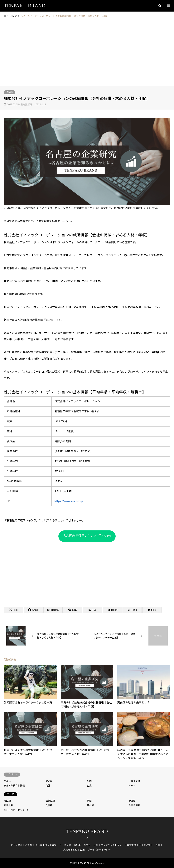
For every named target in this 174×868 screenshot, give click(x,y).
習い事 (49, 781)
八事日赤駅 (134, 806)
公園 (89, 781)
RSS (87, 838)
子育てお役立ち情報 (14, 786)
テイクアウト (146, 845)
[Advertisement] (87, 58)
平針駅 (90, 806)
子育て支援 (134, 781)
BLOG (10, 92)
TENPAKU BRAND (87, 831)
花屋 (48, 786)
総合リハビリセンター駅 (17, 810)
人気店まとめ (70, 850)
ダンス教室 (51, 845)
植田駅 (7, 801)
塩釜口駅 (50, 801)
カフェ (87, 845)
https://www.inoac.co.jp (69, 501)
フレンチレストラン (111, 845)
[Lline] (73, 610)
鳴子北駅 (8, 806)
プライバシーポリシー (99, 850)
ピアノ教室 (17, 845)
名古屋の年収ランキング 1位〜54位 (87, 536)
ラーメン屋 (65, 845)
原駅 (89, 801)
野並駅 (132, 801)
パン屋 (29, 845)
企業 (89, 786)
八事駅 (49, 806)
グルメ (7, 781)
